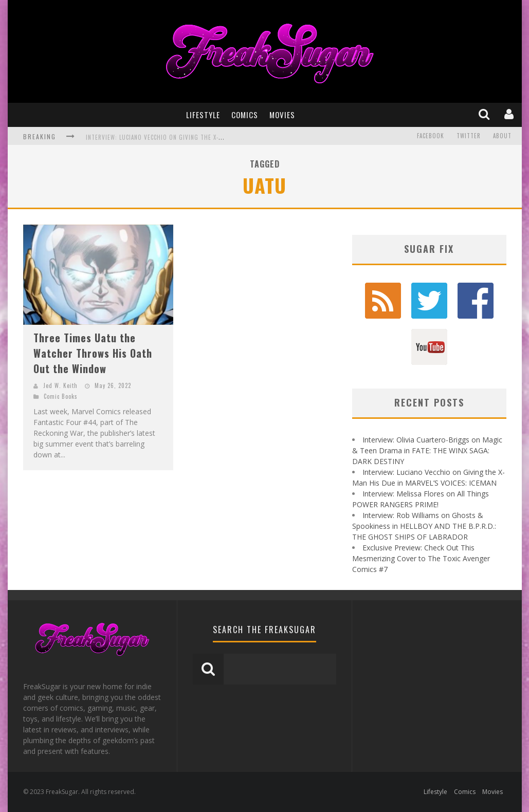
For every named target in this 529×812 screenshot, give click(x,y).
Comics (245, 115)
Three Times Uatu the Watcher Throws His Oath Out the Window (93, 353)
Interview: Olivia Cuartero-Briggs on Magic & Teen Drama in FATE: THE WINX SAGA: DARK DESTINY (427, 450)
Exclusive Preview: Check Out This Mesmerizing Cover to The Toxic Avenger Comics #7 (421, 558)
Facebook (431, 136)
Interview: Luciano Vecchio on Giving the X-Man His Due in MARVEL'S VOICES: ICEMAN (209, 137)
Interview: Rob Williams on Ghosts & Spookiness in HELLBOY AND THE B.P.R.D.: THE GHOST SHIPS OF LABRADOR (424, 526)
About (502, 136)
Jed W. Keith (60, 385)
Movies (282, 115)
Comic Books (61, 396)
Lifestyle (203, 115)
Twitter (469, 136)
